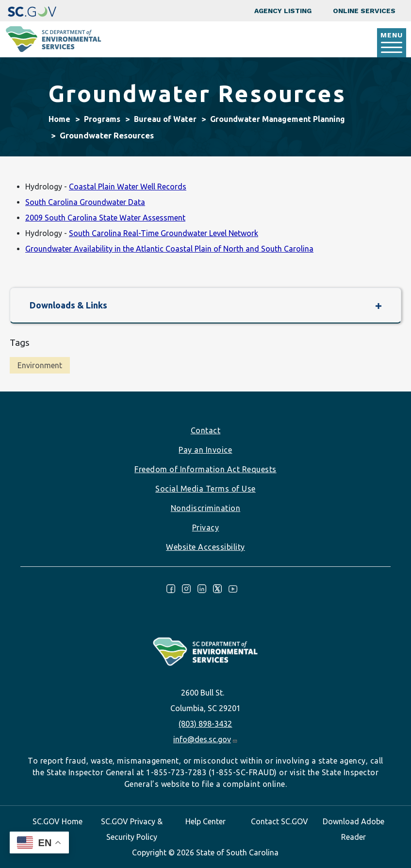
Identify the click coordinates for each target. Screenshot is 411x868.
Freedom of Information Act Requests (205, 469)
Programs (102, 119)
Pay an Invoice (205, 450)
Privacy (206, 528)
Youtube (233, 589)
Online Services (364, 11)
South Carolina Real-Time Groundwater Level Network (164, 233)
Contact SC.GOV (279, 821)
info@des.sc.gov (205, 739)
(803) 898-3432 (205, 724)
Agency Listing (283, 11)
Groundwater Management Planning (278, 119)
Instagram (186, 589)
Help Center (205, 821)
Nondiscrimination (206, 508)
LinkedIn (202, 589)
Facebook (171, 589)
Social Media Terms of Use (205, 489)
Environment (40, 365)
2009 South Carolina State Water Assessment (105, 218)
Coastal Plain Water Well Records (128, 187)
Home (59, 119)
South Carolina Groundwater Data (85, 202)
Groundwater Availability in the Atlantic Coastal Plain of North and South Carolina (169, 249)
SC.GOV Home (58, 821)
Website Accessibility (205, 547)
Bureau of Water (165, 119)
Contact (206, 430)
